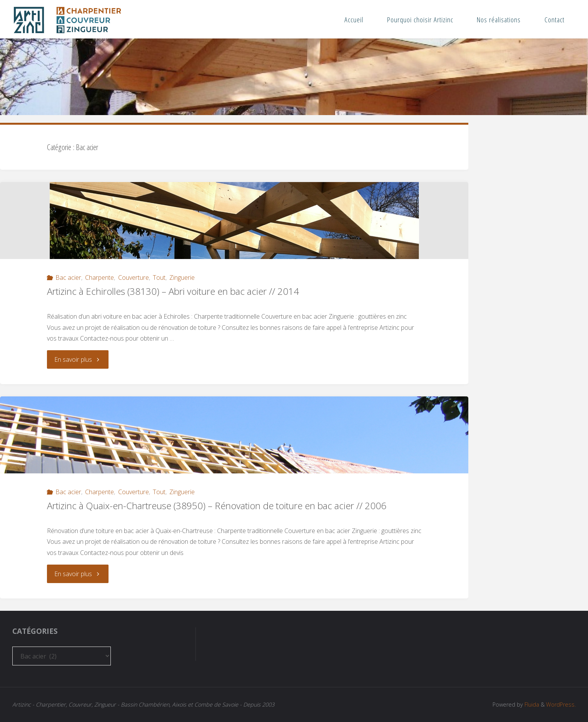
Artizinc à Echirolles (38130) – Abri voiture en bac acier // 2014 (173, 291)
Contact (555, 19)
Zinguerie (182, 277)
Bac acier (68, 277)
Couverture (134, 277)
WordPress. (561, 704)
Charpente (99, 277)
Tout (159, 277)
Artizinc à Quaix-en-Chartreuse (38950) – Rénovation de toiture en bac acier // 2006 (217, 506)
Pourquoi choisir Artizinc (420, 19)
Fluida (531, 704)
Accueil (354, 19)
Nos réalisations (499, 19)
